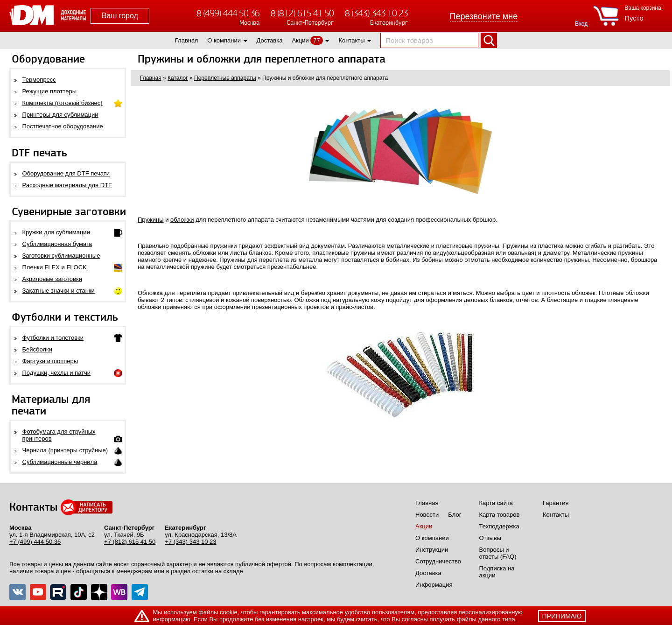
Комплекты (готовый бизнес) (63, 103)
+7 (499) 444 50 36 (35, 542)
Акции (300, 40)
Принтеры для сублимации (60, 115)
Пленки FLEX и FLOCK (55, 267)
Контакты (351, 40)
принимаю (562, 616)
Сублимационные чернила (60, 462)
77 (316, 40)
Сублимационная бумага (57, 244)
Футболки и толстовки (53, 338)
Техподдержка (499, 526)
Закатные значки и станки (59, 291)
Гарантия (556, 503)
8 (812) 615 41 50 (302, 13)
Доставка (270, 40)
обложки (182, 220)
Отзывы (490, 538)
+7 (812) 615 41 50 (130, 542)
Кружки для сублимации (56, 232)
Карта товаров (500, 515)
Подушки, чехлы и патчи (57, 373)
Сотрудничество (438, 561)
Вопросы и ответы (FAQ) (498, 553)
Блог (455, 515)
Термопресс (39, 80)
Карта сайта (496, 503)
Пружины (151, 220)
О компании (224, 40)
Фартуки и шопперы (50, 361)
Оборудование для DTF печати (66, 173)
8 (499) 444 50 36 (228, 13)
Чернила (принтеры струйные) (65, 450)
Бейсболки (37, 349)
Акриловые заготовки (52, 279)
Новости (427, 515)
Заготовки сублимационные (61, 256)
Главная (186, 40)
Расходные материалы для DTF (67, 185)
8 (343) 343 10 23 (376, 13)
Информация (434, 585)
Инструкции (432, 550)
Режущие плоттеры (50, 91)
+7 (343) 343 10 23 (190, 542)
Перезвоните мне (484, 16)
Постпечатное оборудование (63, 126)
